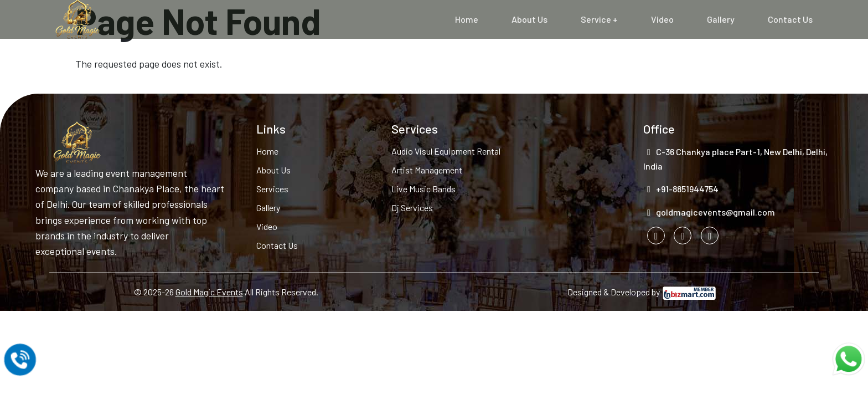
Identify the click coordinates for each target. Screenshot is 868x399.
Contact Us (790, 19)
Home (467, 19)
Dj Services (412, 208)
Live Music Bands (423, 189)
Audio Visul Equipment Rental (446, 151)
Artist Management (427, 170)
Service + (599, 19)
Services (272, 189)
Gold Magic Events (209, 292)
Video (662, 19)
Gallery (721, 19)
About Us (529, 19)
